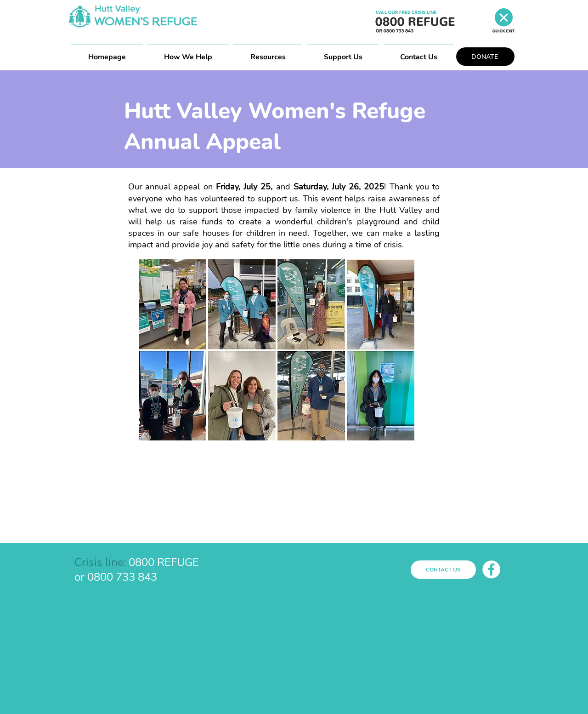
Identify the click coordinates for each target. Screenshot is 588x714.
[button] (268, 53)
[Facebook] (491, 569)
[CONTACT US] (443, 570)
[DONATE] (485, 57)
